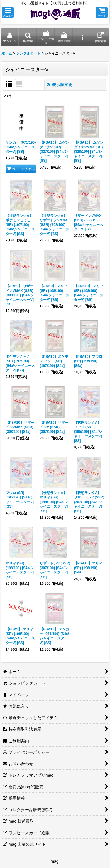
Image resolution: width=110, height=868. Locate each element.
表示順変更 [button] (60, 85)
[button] (8, 12)
